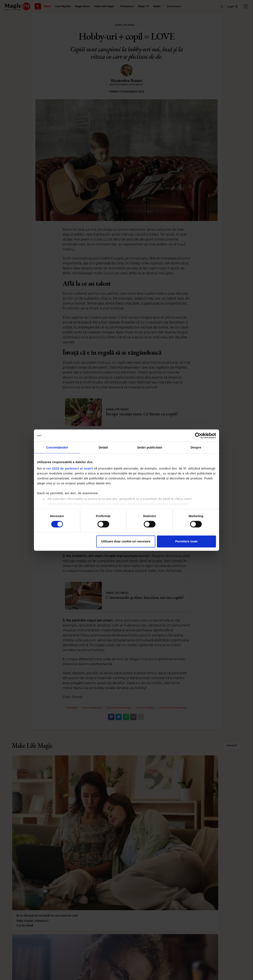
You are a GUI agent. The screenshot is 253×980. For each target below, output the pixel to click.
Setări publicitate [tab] (150, 447)
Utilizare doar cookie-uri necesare (126, 541)
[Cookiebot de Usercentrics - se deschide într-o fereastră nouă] (198, 436)
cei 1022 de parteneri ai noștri (70, 468)
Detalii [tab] (103, 447)
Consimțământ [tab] (57, 447)
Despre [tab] (196, 447)
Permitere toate (186, 541)
